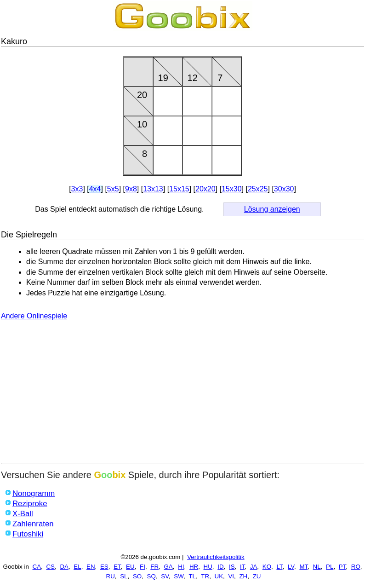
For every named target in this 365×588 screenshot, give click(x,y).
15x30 (232, 189)
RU (111, 576)
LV (291, 567)
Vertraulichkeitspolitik (216, 557)
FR (154, 567)
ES (104, 567)
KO (267, 567)
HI (181, 567)
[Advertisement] (182, 394)
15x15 (179, 189)
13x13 (153, 189)
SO (137, 576)
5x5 (113, 189)
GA (168, 567)
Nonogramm (34, 493)
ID (220, 567)
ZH (243, 576)
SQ (151, 576)
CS (50, 567)
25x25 (258, 189)
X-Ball (23, 514)
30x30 (284, 189)
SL (124, 576)
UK (219, 576)
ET (117, 567)
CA (37, 567)
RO (356, 567)
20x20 (205, 189)
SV (165, 576)
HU (208, 567)
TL (192, 576)
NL (317, 567)
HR (194, 567)
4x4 (95, 189)
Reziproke (30, 504)
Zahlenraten (33, 524)
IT (242, 567)
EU (130, 567)
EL (77, 567)
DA (64, 567)
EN (91, 567)
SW (179, 576)
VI (231, 576)
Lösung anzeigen (272, 209)
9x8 (131, 189)
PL (330, 567)
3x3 (77, 189)
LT (279, 567)
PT (342, 567)
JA (254, 567)
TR (205, 576)
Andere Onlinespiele (34, 316)
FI (143, 567)
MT (303, 567)
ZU (257, 576)
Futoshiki (28, 534)
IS (232, 567)
